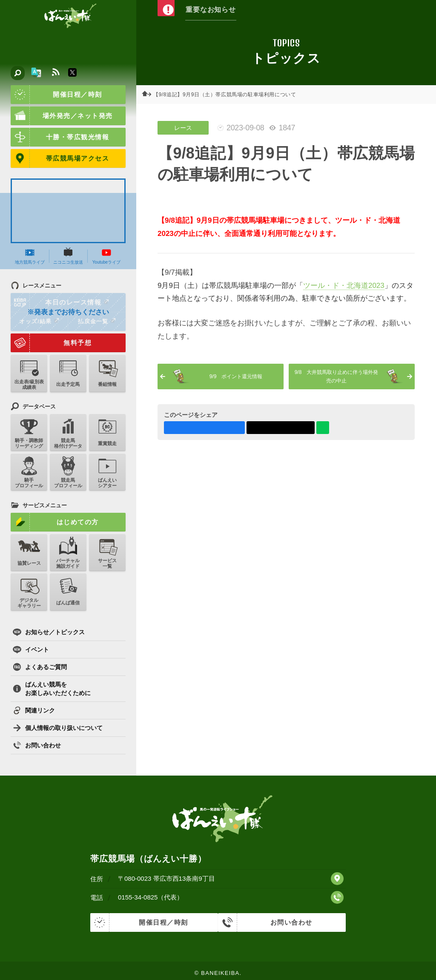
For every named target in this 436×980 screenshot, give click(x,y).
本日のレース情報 (60, 302)
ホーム (149, 95)
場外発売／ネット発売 (62, 116)
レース (183, 128)
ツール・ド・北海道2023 (344, 286)
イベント (31, 650)
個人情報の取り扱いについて (58, 728)
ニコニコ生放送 (68, 256)
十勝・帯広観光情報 (60, 137)
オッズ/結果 (39, 321)
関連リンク (34, 710)
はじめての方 (55, 522)
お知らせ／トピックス (49, 632)
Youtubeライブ (106, 256)
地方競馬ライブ (30, 256)
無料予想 (51, 343)
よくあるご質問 (40, 667)
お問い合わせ (37, 745)
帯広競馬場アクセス (60, 158)
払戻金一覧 (97, 321)
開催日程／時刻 (56, 95)
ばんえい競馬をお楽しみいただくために (52, 689)
